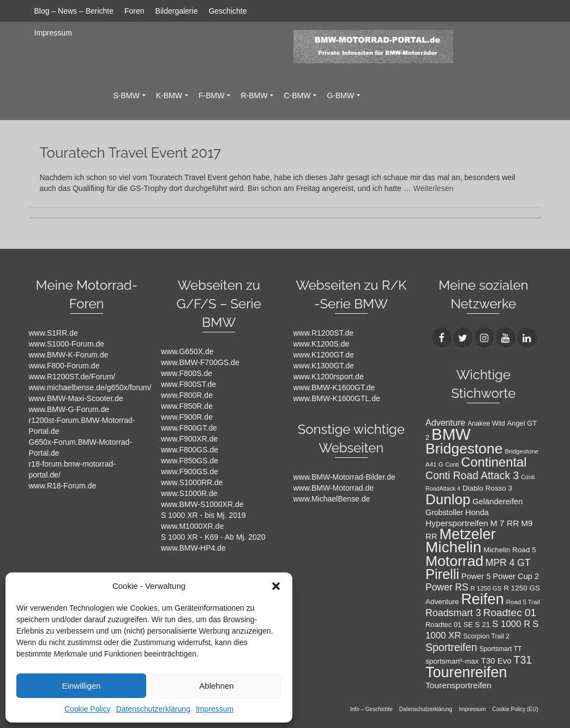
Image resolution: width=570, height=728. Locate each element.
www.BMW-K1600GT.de (334, 387)
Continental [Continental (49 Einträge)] (494, 462)
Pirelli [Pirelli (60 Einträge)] (442, 574)
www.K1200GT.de (324, 355)
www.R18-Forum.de (63, 486)
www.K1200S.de (322, 344)
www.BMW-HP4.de (193, 548)
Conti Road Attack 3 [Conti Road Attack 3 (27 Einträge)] (472, 475)
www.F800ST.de (188, 384)
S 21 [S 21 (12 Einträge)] (483, 625)
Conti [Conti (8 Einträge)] (452, 464)
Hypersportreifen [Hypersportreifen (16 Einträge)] (457, 523)
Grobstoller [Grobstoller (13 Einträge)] (444, 512)
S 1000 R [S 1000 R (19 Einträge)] (511, 624)
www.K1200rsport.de (329, 377)
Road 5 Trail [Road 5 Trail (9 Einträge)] (523, 602)
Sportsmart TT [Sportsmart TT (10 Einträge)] (501, 649)
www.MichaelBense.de (332, 499)
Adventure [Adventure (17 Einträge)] (445, 422)
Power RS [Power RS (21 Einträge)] (447, 587)
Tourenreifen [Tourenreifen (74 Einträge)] (466, 672)
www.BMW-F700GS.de (200, 362)
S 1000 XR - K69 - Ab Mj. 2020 (213, 537)
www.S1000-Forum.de (67, 344)
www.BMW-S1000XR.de (202, 504)
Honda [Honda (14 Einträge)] (477, 512)
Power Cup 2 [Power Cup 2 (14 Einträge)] (516, 576)
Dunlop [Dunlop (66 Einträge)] (448, 499)
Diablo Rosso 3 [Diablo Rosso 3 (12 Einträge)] (487, 488)
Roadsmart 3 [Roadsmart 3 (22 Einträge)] (453, 613)
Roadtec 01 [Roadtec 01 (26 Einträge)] (510, 613)
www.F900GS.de (190, 472)
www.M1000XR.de (192, 526)
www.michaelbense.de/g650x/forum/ (90, 387)
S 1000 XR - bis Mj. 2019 (203, 515)
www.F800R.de (187, 395)
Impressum (215, 709)
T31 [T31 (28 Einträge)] (523, 660)
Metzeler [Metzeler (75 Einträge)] (468, 534)
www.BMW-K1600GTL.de (337, 398)
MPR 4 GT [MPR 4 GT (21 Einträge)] (508, 563)
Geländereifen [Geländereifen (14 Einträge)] (497, 502)
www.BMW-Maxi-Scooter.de (76, 398)
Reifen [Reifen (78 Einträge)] (482, 599)
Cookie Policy (88, 709)
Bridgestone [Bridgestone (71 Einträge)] (464, 449)
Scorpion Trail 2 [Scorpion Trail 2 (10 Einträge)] (486, 636)
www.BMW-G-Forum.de (69, 409)
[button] (276, 586)
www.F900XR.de (189, 439)
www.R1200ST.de (324, 333)
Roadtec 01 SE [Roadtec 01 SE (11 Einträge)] (449, 625)
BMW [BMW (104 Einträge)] (451, 434)
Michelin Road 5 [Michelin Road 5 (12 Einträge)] (509, 550)
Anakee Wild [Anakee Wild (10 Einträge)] (486, 423)
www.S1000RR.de (192, 482)
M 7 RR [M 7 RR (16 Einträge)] (505, 523)
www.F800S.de (187, 373)
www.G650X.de (187, 351)
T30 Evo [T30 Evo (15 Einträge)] (496, 661)
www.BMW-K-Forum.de (69, 355)
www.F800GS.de (190, 450)
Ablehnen (216, 686)
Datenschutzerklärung (153, 709)
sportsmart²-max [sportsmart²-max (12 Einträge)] (452, 661)
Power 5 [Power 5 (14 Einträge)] (476, 576)
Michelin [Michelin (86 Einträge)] (453, 547)
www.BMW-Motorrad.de (334, 488)
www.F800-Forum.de (64, 366)
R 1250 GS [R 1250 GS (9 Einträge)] (486, 588)
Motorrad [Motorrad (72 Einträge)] (454, 561)
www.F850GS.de (190, 461)
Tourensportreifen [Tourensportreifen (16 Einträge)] (458, 685)
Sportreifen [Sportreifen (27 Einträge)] (451, 647)
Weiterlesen (434, 188)
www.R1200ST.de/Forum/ (72, 377)
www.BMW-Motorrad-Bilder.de (344, 477)
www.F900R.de (187, 417)
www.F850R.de (187, 406)
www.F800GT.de (189, 428)
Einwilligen (82, 686)
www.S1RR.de (53, 333)
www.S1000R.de (189, 493)
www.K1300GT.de (324, 366)
